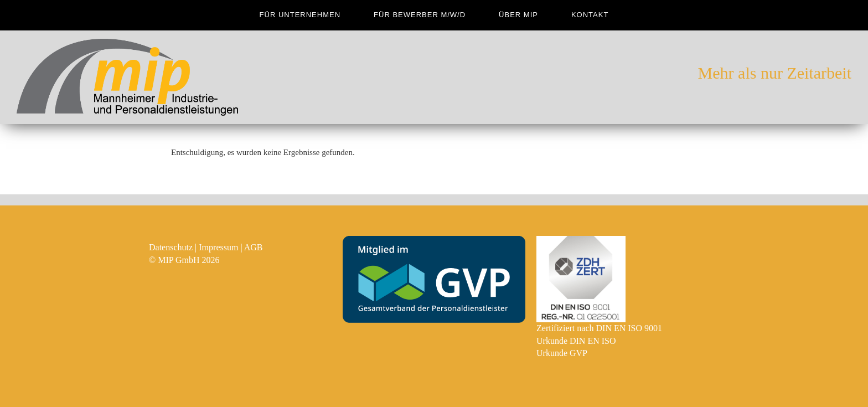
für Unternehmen (300, 15)
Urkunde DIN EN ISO (576, 341)
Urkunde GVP (562, 353)
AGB (254, 247)
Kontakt (590, 15)
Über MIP (518, 15)
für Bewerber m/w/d (420, 15)
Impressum (218, 247)
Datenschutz (171, 247)
